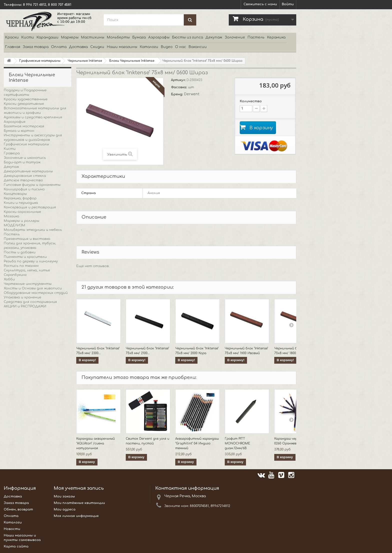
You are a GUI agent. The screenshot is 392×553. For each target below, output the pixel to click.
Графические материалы (26, 144)
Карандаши (47, 37)
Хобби (9, 279)
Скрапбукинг (15, 275)
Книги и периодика (21, 203)
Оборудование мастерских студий (36, 293)
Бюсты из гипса (187, 37)
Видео (167, 47)
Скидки (97, 47)
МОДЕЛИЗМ (14, 225)
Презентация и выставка (27, 239)
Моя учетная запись (79, 488)
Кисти (28, 37)
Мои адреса (65, 509)
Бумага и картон (19, 131)
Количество (251, 101)
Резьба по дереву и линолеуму (31, 261)
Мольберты (118, 37)
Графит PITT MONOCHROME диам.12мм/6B (237, 443)
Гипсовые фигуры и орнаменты (32, 185)
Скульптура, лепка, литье (27, 270)
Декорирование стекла (25, 176)
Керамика (276, 37)
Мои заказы (64, 496)
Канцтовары (15, 194)
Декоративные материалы (28, 171)
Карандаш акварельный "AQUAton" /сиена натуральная (95, 443)
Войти (288, 4)
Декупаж (214, 37)
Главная (13, 47)
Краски (12, 37)
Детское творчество (23, 180)
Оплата (59, 47)
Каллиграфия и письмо (24, 189)
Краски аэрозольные (22, 212)
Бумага (139, 37)
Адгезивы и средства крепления (33, 117)
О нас (180, 47)
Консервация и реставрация (30, 207)
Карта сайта (16, 546)
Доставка (78, 47)
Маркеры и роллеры (21, 221)
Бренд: (177, 94)
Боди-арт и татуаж (22, 162)
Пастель (256, 37)
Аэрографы (159, 37)
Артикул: (179, 80)
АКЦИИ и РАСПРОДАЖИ (25, 306)
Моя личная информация (76, 516)
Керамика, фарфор (20, 198)
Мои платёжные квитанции (79, 503)
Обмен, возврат (18, 509)
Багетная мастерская (24, 126)
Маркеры (70, 37)
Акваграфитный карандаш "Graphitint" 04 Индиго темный (197, 443)
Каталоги (149, 47)
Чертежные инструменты (28, 284)
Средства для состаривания (30, 302)
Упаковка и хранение (22, 297)
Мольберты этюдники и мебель (33, 230)
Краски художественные (26, 99)
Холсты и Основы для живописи (33, 288)
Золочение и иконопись (25, 158)
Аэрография (15, 122)
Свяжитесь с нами (260, 4)
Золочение (235, 37)
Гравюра (12, 153)
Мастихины (93, 37)
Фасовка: (179, 87)
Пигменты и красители (25, 257)
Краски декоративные (24, 104)
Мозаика (11, 216)
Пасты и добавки (20, 252)
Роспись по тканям (21, 266)
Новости (12, 529)
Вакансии (198, 47)
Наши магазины (122, 47)
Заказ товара (36, 47)
